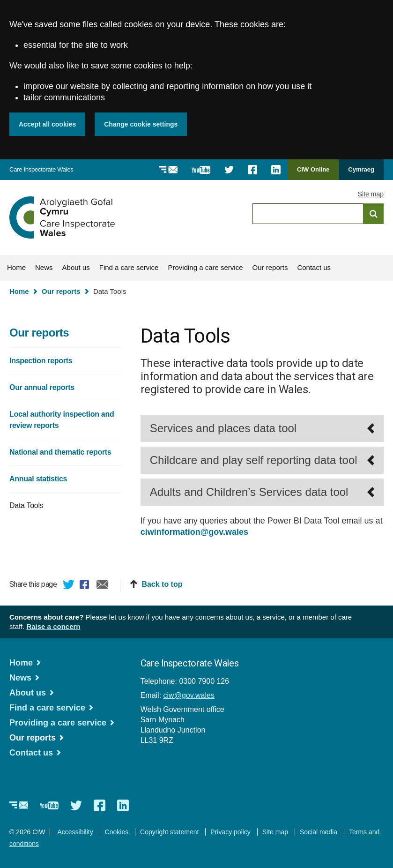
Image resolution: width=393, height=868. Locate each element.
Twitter (69, 586)
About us (76, 267)
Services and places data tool (223, 428)
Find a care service (129, 267)
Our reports (270, 267)
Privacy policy (230, 832)
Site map (371, 194)
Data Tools (26, 505)
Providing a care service (205, 267)
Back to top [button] (162, 584)
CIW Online (313, 173)
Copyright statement (169, 832)
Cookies (117, 832)
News (44, 267)
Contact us (314, 267)
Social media (319, 832)
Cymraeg (361, 169)
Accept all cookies (47, 124)
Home (16, 267)
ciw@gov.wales (189, 695)
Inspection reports (41, 361)
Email (103, 586)
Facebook (86, 586)
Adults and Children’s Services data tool (249, 492)
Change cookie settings (141, 124)
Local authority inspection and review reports (62, 420)
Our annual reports (42, 387)
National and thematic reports (60, 452)
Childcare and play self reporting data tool (254, 460)
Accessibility (75, 832)
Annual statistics (38, 479)
